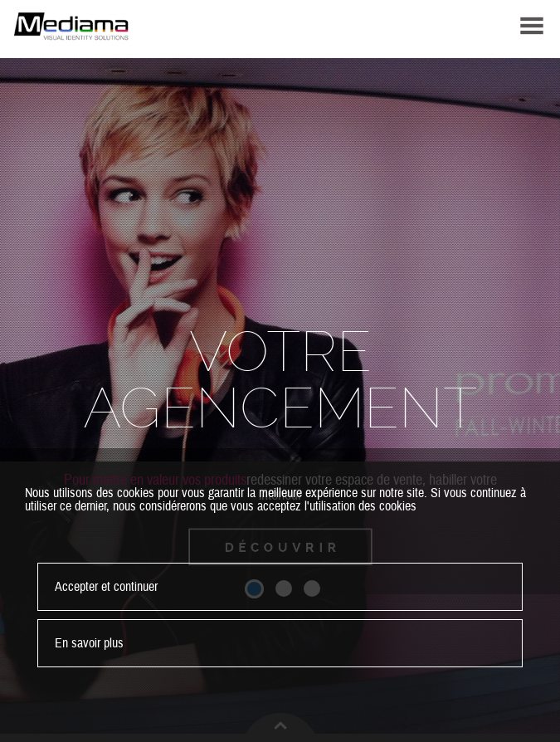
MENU (532, 26)
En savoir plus (89, 643)
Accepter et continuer (106, 587)
